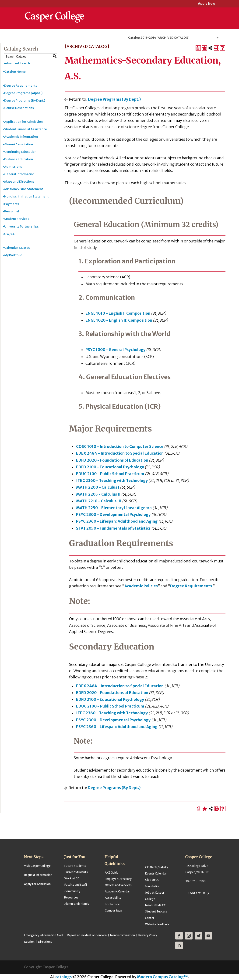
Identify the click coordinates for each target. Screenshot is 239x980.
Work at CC (72, 878)
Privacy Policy (148, 935)
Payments (12, 204)
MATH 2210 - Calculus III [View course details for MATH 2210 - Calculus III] (99, 501)
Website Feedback (157, 924)
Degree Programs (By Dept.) (25, 100)
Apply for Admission (37, 884)
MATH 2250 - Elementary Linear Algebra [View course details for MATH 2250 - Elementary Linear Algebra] (114, 508)
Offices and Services (118, 885)
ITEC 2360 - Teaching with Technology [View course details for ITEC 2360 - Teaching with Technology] (112, 480)
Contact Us (197, 893)
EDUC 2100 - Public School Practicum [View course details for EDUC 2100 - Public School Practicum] (110, 474)
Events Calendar (156, 873)
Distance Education (19, 159)
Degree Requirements (21, 86)
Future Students (75, 866)
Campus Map (113, 910)
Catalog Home (15, 72)
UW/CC (10, 234)
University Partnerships (21, 226)
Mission (29, 942)
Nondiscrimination (123, 935)
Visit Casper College (37, 866)
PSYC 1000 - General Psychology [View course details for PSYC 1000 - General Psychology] (115, 350)
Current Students (76, 872)
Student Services (17, 219)
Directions (45, 942)
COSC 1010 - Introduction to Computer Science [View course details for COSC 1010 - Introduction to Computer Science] (120, 446)
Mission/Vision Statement (24, 189)
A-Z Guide (112, 873)
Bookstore (112, 904)
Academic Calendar (117, 891)
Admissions (13, 167)
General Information (19, 174)
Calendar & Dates (17, 248)
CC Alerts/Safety (157, 867)
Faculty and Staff (76, 885)
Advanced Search (17, 63)
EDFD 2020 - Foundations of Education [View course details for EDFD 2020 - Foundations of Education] (112, 460)
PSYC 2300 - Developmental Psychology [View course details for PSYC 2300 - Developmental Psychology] (113, 514)
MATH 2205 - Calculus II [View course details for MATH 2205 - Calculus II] (98, 494)
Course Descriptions (19, 108)
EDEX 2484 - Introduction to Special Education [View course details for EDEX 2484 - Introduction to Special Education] (120, 453)
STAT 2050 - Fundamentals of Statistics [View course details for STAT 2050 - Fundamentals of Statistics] (113, 528)
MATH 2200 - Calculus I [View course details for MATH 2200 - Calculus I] (98, 487)
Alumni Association (19, 144)
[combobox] (173, 37)
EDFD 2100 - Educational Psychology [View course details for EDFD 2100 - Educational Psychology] (110, 467)
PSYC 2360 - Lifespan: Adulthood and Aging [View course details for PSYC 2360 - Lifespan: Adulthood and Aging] (117, 521)
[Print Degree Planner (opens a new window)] (198, 48)
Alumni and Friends (77, 904)
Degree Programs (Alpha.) (23, 93)
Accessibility (113, 898)
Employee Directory (118, 879)
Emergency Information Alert (44, 935)
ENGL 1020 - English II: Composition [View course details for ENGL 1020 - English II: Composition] (119, 320)
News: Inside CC (155, 905)
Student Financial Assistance (26, 129)
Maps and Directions (19, 182)
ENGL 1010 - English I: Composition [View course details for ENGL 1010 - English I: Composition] (118, 313)
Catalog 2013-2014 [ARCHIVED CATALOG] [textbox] (159, 38)
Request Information (38, 875)
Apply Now (207, 4)
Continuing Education (20, 152)
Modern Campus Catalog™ (162, 977)
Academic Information (21, 137)
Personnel (12, 211)
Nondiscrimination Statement (26, 196)
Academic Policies (141, 586)
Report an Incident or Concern (87, 935)
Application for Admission (23, 122)
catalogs (63, 977)
